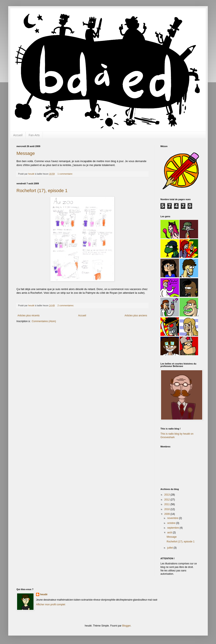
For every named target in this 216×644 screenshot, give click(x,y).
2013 (167, 495)
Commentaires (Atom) (44, 321)
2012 (167, 500)
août (170, 533)
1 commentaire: (66, 174)
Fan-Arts (34, 135)
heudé (44, 594)
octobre (172, 523)
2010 (167, 509)
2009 (167, 514)
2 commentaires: (66, 305)
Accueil (18, 135)
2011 (167, 504)
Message (26, 153)
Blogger (126, 626)
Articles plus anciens (136, 316)
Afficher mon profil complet (51, 605)
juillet (170, 548)
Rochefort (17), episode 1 (42, 191)
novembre (173, 518)
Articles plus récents (28, 316)
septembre (173, 528)
